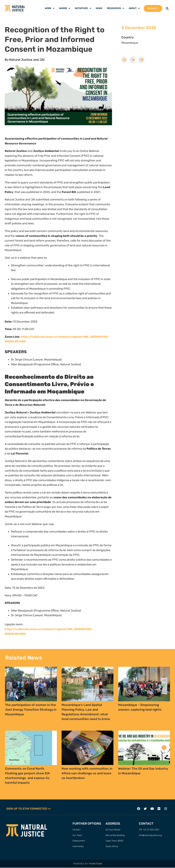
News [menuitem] (99, 8)
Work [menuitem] (50, 8)
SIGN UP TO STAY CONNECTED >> (28, 809)
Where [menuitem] (65, 8)
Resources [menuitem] (116, 8)
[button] (167, 8)
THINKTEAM (95, 864)
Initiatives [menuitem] (83, 8)
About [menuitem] (134, 8)
